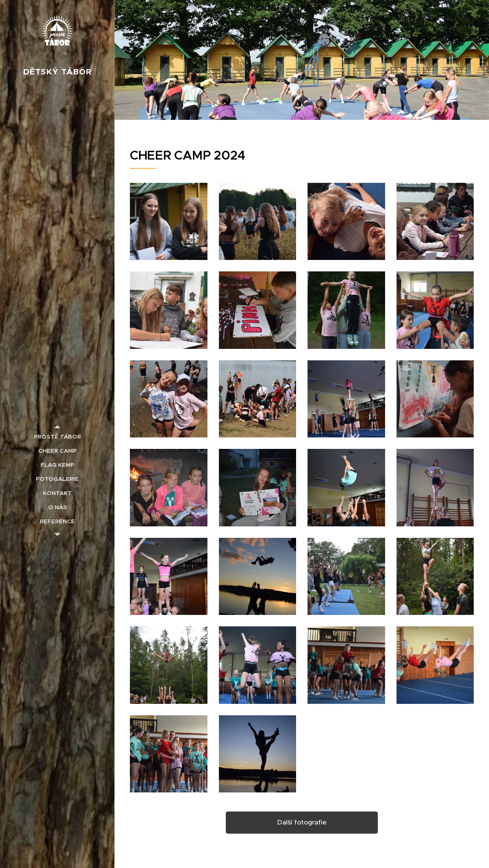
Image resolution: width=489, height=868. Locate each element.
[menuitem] (57, 436)
